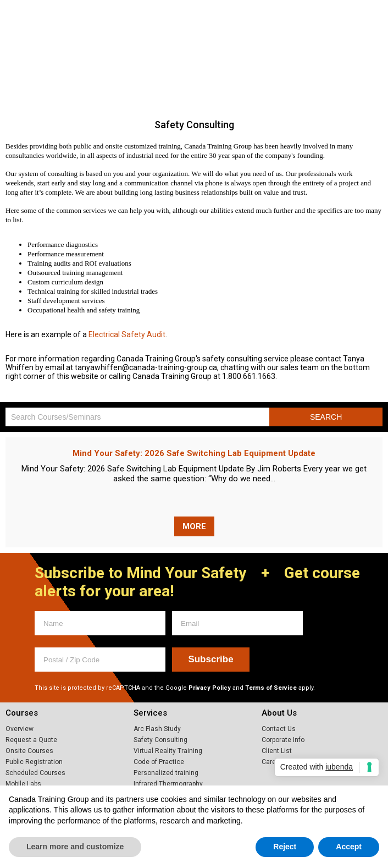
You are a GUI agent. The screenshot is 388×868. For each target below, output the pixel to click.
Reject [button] (285, 847)
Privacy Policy (210, 688)
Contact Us (279, 729)
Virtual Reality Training (168, 751)
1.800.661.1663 (354, 16)
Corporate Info (283, 740)
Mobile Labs (23, 784)
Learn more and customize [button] (75, 847)
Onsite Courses (29, 751)
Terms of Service (271, 688)
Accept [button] (349, 847)
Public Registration (34, 762)
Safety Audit (127, 334)
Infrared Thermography (168, 784)
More (194, 526)
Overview (20, 729)
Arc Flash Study (157, 729)
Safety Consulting (160, 740)
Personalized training (166, 773)
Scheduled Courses (35, 773)
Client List (277, 751)
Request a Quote (31, 740)
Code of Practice (159, 762)
